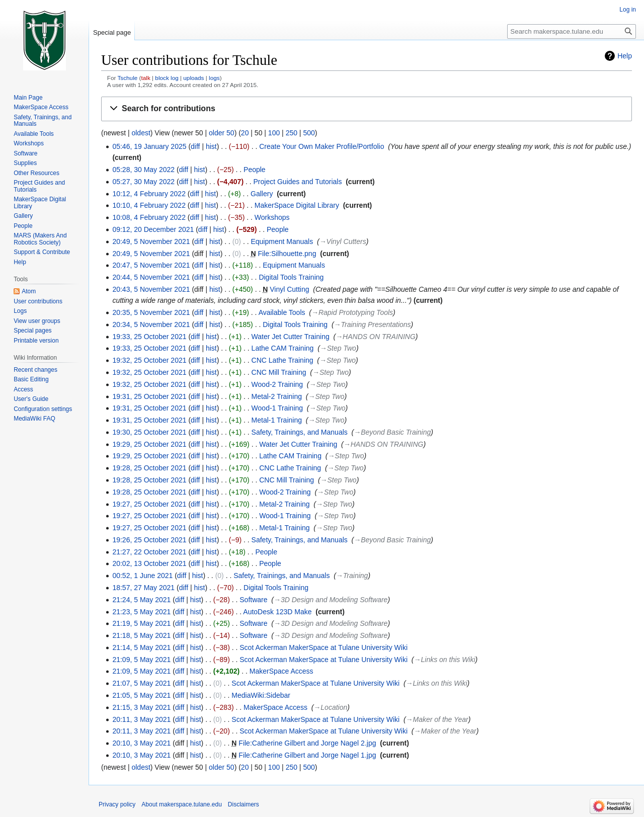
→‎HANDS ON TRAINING (376, 337)
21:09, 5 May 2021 (141, 660)
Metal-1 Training (277, 420)
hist (211, 146)
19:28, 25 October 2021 (149, 468)
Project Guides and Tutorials (298, 182)
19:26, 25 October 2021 (149, 540)
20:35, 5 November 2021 (151, 312)
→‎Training (352, 576)
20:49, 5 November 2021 (151, 241)
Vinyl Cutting (289, 289)
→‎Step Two (338, 348)
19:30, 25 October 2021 (149, 432)
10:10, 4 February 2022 (149, 205)
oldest (141, 133)
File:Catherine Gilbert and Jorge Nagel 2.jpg (307, 743)
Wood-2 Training (277, 384)
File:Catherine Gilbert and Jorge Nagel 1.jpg (307, 755)
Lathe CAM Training (283, 348)
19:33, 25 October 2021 (149, 337)
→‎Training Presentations (373, 324)
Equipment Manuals (282, 241)
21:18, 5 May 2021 (141, 635)
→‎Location (330, 707)
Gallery (262, 194)
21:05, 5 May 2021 (141, 695)
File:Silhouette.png (287, 254)
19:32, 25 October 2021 (149, 360)
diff (195, 146)
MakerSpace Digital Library (297, 205)
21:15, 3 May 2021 (141, 707)
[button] (367, 109)
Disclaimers (244, 804)
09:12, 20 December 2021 (153, 229)
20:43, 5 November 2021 (151, 289)
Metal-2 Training (277, 396)
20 (245, 133)
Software (253, 600)
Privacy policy (117, 804)
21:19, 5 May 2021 (141, 623)
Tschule (127, 78)
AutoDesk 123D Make (277, 612)
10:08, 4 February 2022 (149, 217)
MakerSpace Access (281, 671)
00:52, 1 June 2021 (142, 576)
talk (145, 78)
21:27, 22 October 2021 (149, 552)
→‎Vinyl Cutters (343, 241)
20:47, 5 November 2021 (151, 265)
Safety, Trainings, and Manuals (300, 432)
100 (274, 133)
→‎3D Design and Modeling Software (331, 600)
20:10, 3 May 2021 (141, 743)
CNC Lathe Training (283, 360)
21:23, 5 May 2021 (141, 612)
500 (309, 133)
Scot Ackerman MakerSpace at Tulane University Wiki (324, 647)
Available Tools (282, 312)
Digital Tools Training (291, 277)
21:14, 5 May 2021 (141, 647)
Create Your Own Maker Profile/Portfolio (321, 146)
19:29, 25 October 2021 (149, 444)
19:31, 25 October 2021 (149, 396)
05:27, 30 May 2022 (143, 182)
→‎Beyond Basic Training (392, 432)
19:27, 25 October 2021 (149, 504)
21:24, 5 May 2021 (141, 600)
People (255, 170)
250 (292, 133)
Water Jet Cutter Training (291, 337)
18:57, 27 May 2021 (143, 588)
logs (214, 78)
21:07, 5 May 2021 (141, 683)
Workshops (272, 217)
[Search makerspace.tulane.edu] (572, 31)
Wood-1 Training (277, 408)
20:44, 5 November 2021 (151, 277)
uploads (193, 78)
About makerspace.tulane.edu (181, 804)
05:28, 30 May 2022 (143, 170)
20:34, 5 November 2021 (151, 324)
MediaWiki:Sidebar (261, 695)
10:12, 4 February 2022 (149, 194)
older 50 (222, 133)
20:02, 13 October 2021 (149, 563)
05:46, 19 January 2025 (149, 146)
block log (167, 78)
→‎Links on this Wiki (445, 660)
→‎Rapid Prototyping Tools (352, 312)
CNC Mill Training (279, 372)
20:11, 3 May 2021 (141, 719)
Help (625, 56)
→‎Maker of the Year (437, 719)
